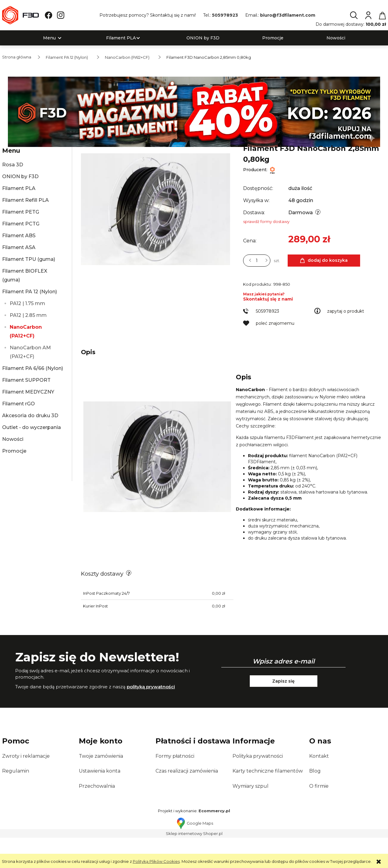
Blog (315, 801)
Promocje (14, 451)
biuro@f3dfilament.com (288, 15)
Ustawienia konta (100, 801)
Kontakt (319, 786)
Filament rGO (18, 404)
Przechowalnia (97, 816)
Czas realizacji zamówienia (187, 801)
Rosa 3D (13, 165)
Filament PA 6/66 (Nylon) (33, 368)
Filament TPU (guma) (29, 259)
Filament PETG (21, 212)
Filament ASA (19, 247)
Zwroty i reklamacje (26, 786)
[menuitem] (49, 38)
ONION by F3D (20, 176)
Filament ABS (19, 236)
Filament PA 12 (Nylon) (30, 292)
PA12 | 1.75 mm (27, 303)
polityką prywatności (151, 717)
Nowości (13, 439)
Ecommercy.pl (214, 841)
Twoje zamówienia (101, 786)
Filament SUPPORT (26, 380)
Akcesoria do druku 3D (30, 416)
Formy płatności (175, 786)
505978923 (225, 15)
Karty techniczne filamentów (268, 801)
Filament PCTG (21, 224)
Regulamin (16, 801)
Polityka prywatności (258, 786)
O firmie (319, 816)
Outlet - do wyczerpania (32, 427)
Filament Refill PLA (25, 200)
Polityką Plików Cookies (156, 861)
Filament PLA (19, 188)
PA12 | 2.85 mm (28, 315)
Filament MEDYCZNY (28, 392)
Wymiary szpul (251, 816)
